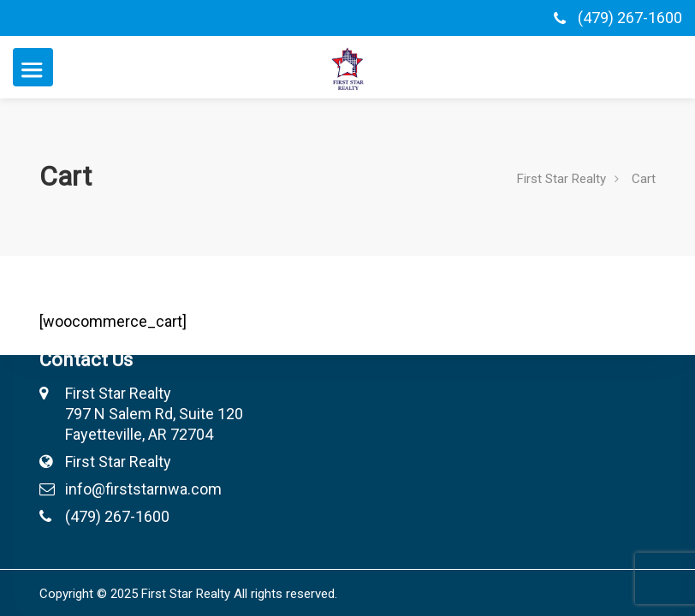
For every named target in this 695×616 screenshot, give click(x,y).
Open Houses (380, 284)
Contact (361, 257)
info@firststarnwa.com (117, 489)
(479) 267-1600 (630, 18)
